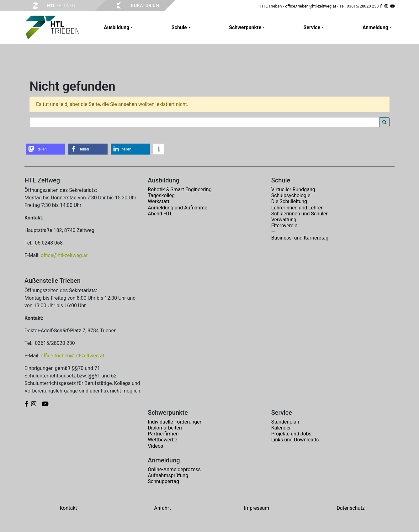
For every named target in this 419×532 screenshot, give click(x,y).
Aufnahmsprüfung (168, 475)
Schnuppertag (163, 481)
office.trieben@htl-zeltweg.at (310, 6)
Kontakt (68, 508)
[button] (46, 149)
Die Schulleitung (289, 201)
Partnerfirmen (163, 434)
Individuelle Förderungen (175, 422)
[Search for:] (205, 122)
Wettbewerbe (162, 440)
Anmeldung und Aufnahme (178, 208)
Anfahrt (162, 508)
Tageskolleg (161, 195)
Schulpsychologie (291, 195)
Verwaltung (284, 220)
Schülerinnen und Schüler (300, 214)
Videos (155, 446)
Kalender (281, 428)
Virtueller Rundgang (293, 190)
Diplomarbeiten (165, 428)
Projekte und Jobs (291, 434)
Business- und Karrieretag (300, 238)
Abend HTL (160, 214)
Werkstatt (159, 201)
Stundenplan (285, 422)
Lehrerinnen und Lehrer (297, 208)
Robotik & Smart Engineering (180, 190)
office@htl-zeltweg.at (64, 255)
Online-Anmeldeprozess (174, 469)
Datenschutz (350, 508)
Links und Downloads (295, 440)
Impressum (257, 508)
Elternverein (284, 226)
